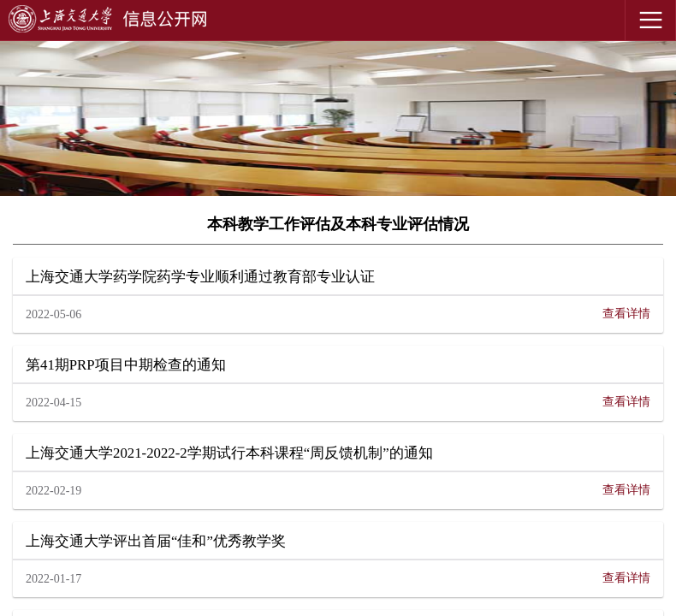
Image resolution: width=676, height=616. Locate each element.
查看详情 (626, 314)
